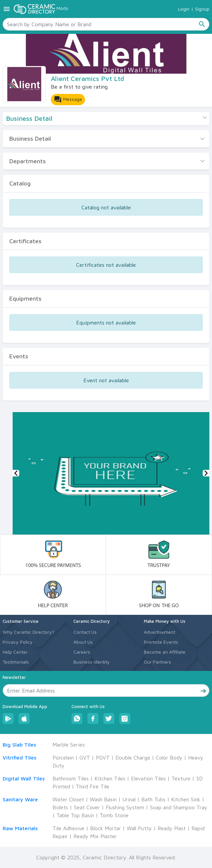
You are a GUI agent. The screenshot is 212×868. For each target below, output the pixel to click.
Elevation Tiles (148, 778)
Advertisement (159, 632)
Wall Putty (139, 828)
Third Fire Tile (93, 786)
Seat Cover (87, 807)
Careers (82, 652)
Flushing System (125, 807)
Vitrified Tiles (19, 758)
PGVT (103, 758)
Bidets (60, 807)
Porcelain (63, 758)
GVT (85, 758)
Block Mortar (106, 828)
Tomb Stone (114, 815)
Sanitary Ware (20, 799)
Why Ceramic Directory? (28, 632)
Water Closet (68, 799)
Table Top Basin (75, 815)
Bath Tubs (153, 799)
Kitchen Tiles (110, 778)
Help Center (15, 652)
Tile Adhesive (68, 828)
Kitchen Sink (186, 799)
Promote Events (161, 642)
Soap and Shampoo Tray (179, 807)
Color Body (169, 758)
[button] (16, 473)
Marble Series (69, 745)
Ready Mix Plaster (95, 836)
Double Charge (133, 758)
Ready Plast (172, 828)
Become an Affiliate (165, 652)
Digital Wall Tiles (24, 778)
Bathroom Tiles (71, 778)
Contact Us (85, 632)
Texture (181, 778)
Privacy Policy (18, 642)
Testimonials (16, 662)
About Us (83, 642)
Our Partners (158, 662)
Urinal (129, 799)
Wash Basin (103, 799)
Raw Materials (20, 828)
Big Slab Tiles (19, 745)
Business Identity (92, 662)
